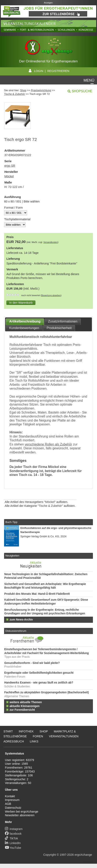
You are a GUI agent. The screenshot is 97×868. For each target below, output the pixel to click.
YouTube (13, 848)
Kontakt (10, 796)
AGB (8, 804)
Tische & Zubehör (14, 94)
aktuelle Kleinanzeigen (25, 706)
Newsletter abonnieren (20, 815)
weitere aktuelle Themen (26, 702)
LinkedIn (13, 843)
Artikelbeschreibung (25, 321)
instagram (14, 829)
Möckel (9, 176)
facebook (13, 834)
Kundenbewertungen (24, 328)
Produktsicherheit (59, 328)
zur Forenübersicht (22, 710)
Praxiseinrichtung (41, 90)
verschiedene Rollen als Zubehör (48, 444)
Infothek (26, 731)
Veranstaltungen (64, 736)
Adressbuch (14, 741)
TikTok (11, 838)
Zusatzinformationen (63, 321)
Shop (23, 90)
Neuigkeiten (12, 556)
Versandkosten (51, 242)
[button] (21, 303)
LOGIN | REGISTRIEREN (48, 71)
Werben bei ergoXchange (21, 812)
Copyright (50, 855)
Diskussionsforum (16, 631)
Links (34, 741)
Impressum (12, 800)
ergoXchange (83, 855)
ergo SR (10, 166)
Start (8, 731)
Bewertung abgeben (51, 295)
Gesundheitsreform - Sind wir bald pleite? (32, 663)
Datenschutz (13, 808)
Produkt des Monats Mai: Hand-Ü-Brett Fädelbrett (37, 594)
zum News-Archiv (21, 620)
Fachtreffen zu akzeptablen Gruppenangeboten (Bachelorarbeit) (47, 692)
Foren (38, 736)
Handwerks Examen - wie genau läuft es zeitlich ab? (39, 683)
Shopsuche (82, 91)
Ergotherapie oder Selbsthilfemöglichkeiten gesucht (39, 673)
